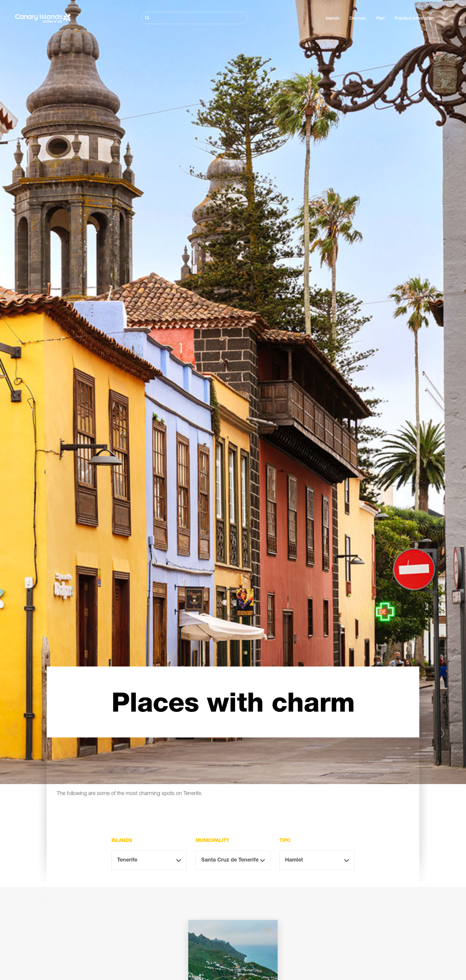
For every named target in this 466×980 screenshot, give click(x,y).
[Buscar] (195, 18)
